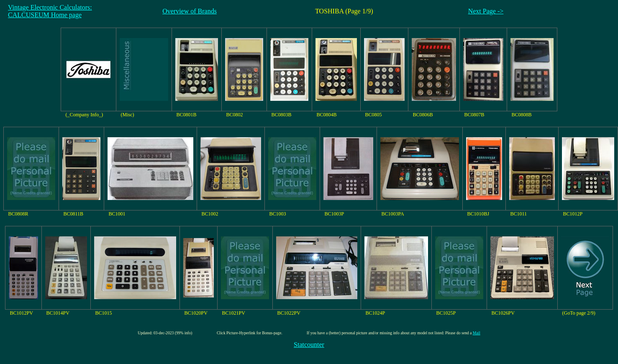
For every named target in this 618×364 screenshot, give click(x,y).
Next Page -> (486, 11)
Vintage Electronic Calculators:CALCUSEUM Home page (50, 11)
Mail (477, 333)
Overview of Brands (190, 11)
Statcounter (309, 345)
